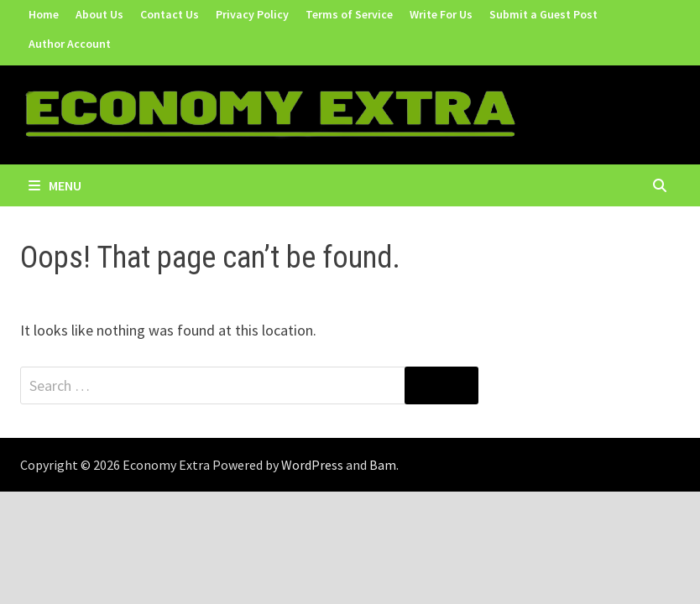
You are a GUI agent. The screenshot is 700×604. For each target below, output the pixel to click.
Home (44, 14)
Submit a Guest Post (543, 14)
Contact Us (170, 14)
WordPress (312, 465)
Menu (55, 185)
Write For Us (441, 14)
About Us (99, 14)
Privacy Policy (252, 14)
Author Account (70, 44)
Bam (383, 465)
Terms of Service (349, 14)
